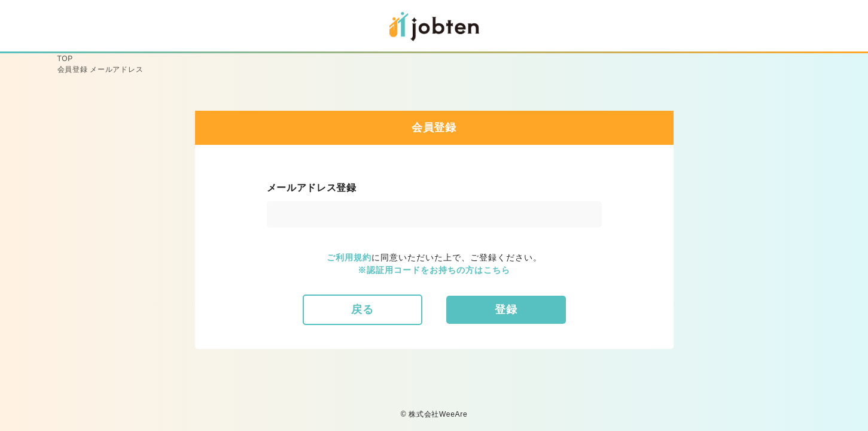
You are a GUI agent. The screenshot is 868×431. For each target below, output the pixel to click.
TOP (66, 59)
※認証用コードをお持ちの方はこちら (434, 270)
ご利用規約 (349, 257)
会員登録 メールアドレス (100, 69)
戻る (363, 309)
